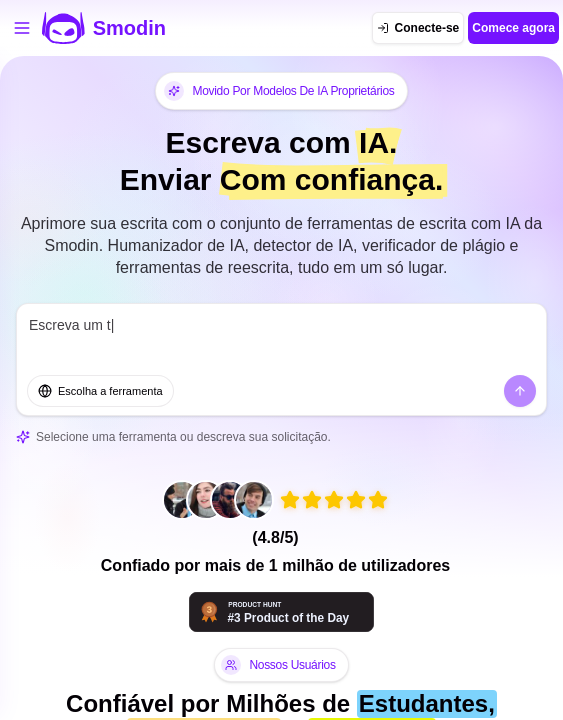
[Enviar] (520, 391)
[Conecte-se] (418, 28)
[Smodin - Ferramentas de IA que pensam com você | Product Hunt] (281, 612)
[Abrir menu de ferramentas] (22, 28)
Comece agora (513, 28)
